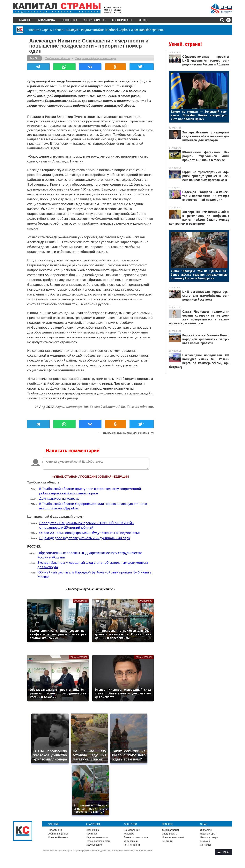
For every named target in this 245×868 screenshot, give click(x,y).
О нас (144, 20)
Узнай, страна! (95, 20)
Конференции (132, 828)
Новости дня (56, 828)
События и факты (58, 832)
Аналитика (47, 20)
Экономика (81, 600)
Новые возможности (98, 839)
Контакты (205, 843)
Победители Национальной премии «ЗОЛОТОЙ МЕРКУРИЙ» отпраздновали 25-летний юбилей (88, 525)
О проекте (205, 828)
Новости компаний (173, 836)
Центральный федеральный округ (96, 58)
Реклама (205, 839)
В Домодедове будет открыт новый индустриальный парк (86, 538)
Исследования (95, 843)
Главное (26, 20)
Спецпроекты (123, 20)
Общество (70, 20)
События (54, 823)
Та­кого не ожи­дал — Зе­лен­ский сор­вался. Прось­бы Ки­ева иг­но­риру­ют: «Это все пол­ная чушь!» (199, 115)
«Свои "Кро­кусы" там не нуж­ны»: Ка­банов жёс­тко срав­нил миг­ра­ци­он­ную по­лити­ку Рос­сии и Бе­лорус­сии (199, 275)
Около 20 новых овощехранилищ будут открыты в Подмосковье (90, 532)
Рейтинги (167, 839)
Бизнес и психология (136, 836)
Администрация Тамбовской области (85, 406)
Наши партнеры (209, 836)
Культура (129, 832)
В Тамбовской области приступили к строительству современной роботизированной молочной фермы (91, 491)
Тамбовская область (59, 58)
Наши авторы (207, 832)
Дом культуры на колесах (60, 498)
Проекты (167, 823)
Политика (92, 832)
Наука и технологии (98, 836)
